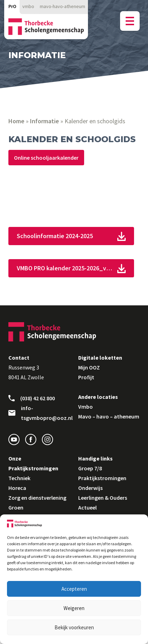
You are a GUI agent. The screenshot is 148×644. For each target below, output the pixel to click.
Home (16, 121)
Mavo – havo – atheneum (109, 416)
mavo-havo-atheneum (62, 6)
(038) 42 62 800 (32, 398)
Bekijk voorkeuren (74, 627)
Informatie (45, 121)
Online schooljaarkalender (46, 158)
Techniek (19, 478)
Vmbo (86, 407)
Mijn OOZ (89, 367)
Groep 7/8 (90, 468)
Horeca (17, 488)
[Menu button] (130, 21)
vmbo (28, 6)
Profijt (86, 377)
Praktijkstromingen (102, 478)
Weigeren (74, 608)
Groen (16, 507)
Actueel (87, 507)
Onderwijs (90, 488)
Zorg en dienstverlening (37, 498)
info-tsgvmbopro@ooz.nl (39, 413)
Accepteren (74, 589)
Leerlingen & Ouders (103, 498)
